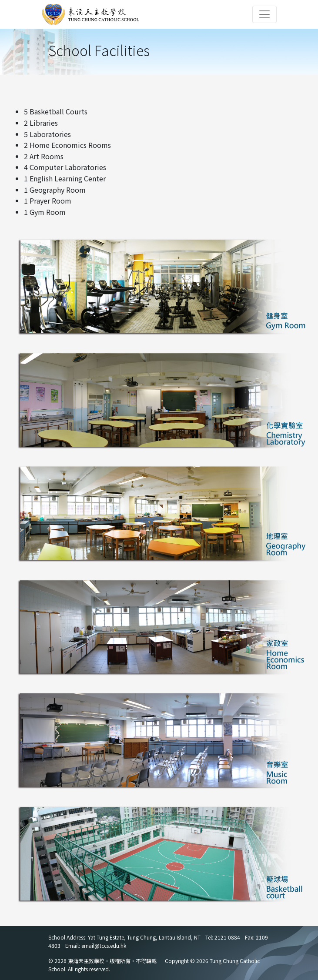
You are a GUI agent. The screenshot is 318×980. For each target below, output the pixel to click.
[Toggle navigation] (264, 14)
